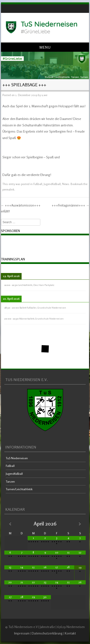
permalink (8, 189)
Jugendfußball (52, 184)
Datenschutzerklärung (47, 633)
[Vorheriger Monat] (10, 524)
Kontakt (70, 633)
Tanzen (10, 482)
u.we (44, 95)
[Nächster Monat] (80, 524)
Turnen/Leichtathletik (19, 489)
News (66, 184)
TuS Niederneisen (17, 458)
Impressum (22, 633)
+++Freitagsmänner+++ (70, 205)
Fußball (38, 184)
